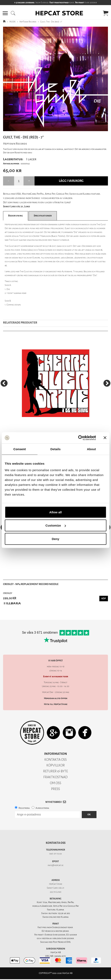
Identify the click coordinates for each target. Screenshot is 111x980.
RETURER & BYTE (55, 771)
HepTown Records (28, 22)
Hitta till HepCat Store (56, 704)
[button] (5, 13)
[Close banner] (105, 438)
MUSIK (12, 22)
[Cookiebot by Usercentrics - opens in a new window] (78, 438)
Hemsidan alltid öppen (56, 698)
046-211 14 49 (55, 854)
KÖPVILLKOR (56, 765)
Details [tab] (56, 449)
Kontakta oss (56, 843)
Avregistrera (42, 808)
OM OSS (55, 783)
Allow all (55, 512)
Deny (55, 539)
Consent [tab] (20, 449)
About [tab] (91, 449)
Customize (56, 525)
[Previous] (4, 383)
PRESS (55, 789)
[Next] (107, 383)
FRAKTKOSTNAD (55, 777)
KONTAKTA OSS (55, 760)
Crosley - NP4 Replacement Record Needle (31, 584)
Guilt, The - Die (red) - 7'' (51, 22)
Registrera (24, 808)
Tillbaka (12, 603)
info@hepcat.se (55, 865)
